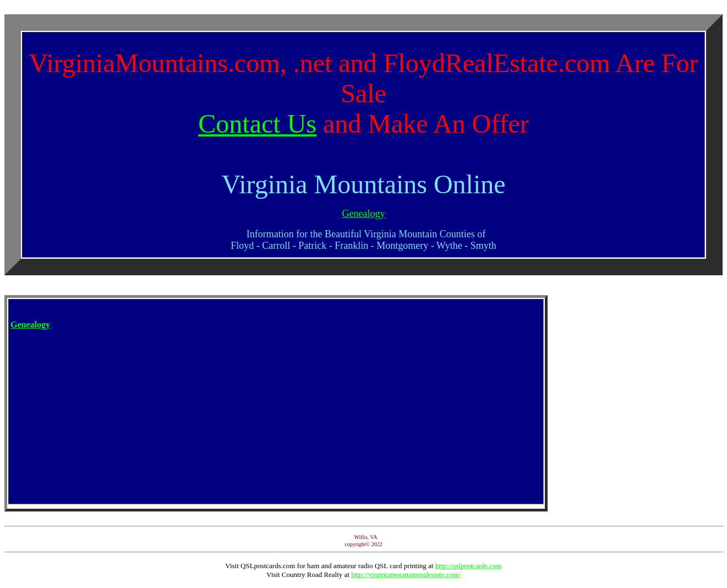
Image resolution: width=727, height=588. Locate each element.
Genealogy (364, 214)
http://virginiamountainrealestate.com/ (406, 575)
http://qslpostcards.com (469, 566)
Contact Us (257, 124)
